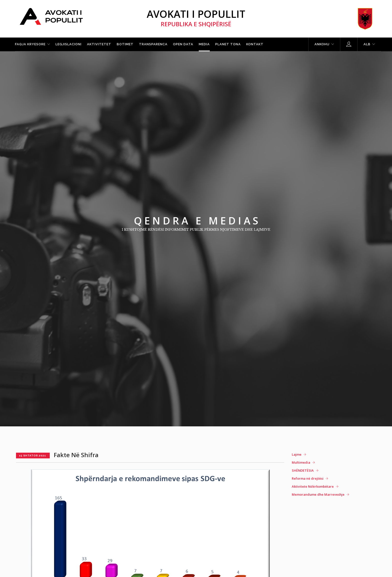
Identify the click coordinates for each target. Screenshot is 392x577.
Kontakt (255, 44)
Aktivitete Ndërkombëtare (313, 486)
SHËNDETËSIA (303, 470)
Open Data (183, 44)
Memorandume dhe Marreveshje (318, 494)
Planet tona (228, 44)
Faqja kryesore (30, 44)
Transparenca (153, 44)
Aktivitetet (99, 44)
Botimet (125, 44)
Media (204, 44)
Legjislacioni (68, 44)
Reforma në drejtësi (308, 478)
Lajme (297, 454)
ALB (367, 44)
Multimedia (301, 462)
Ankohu (322, 44)
